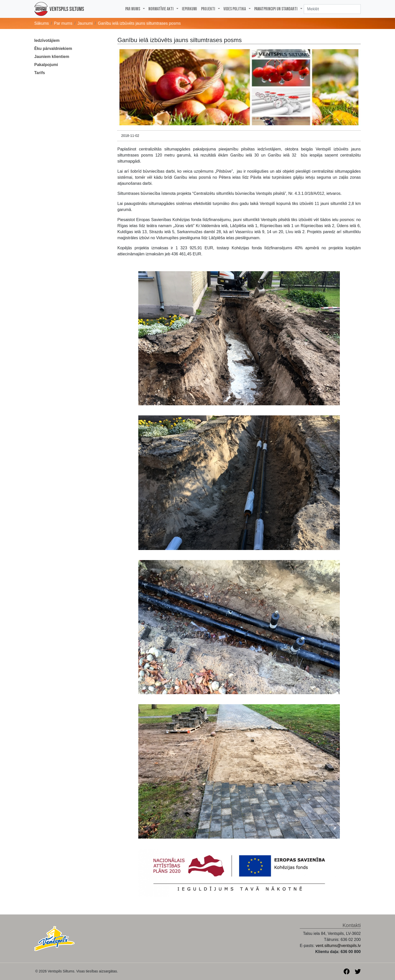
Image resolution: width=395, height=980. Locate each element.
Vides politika (235, 9)
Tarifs (40, 73)
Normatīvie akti (161, 9)
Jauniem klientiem (52, 57)
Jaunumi (85, 23)
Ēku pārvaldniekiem (53, 49)
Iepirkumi (189, 9)
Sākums (42, 23)
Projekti (208, 9)
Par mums (133, 9)
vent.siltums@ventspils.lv (338, 946)
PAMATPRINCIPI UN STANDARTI (276, 9)
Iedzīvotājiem (47, 40)
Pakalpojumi (46, 65)
